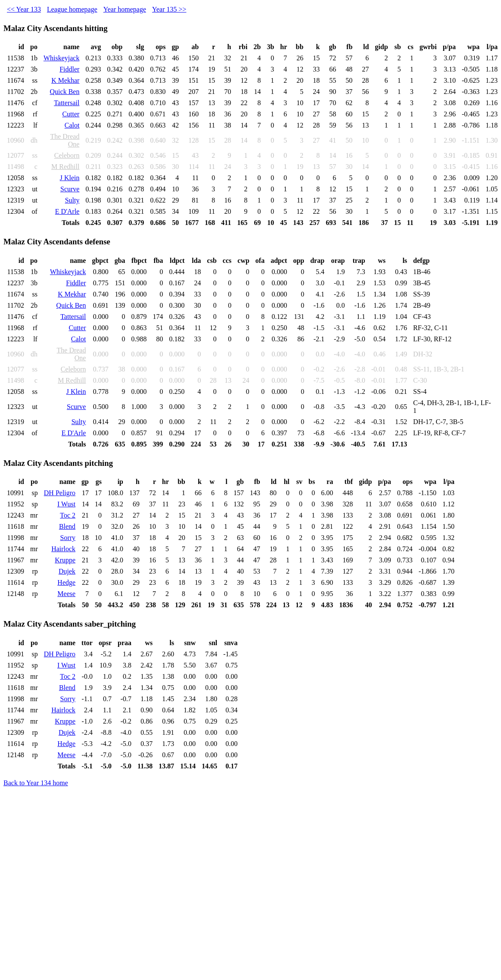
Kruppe (65, 560)
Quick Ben (65, 92)
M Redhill (65, 167)
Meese (66, 594)
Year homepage (125, 9)
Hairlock (63, 549)
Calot (72, 125)
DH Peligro (60, 493)
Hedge (66, 582)
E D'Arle (67, 211)
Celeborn (67, 155)
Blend (67, 526)
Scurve (70, 189)
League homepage (72, 9)
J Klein (70, 178)
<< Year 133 (24, 9)
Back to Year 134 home (36, 783)
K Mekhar (65, 80)
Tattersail (67, 103)
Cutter (71, 114)
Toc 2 (68, 515)
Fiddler (69, 69)
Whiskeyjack (62, 58)
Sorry (68, 538)
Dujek (67, 571)
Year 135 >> (169, 9)
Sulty (72, 200)
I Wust (66, 504)
